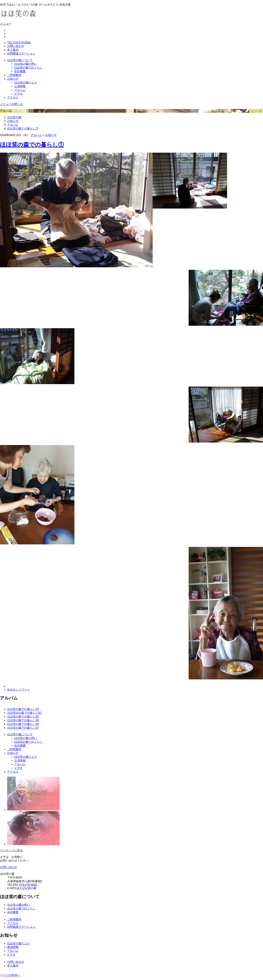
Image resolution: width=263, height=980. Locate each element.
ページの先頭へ (10, 975)
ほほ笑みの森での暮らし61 (24, 713)
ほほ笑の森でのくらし (28, 68)
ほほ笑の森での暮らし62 (23, 709)
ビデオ (19, 94)
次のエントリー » (18, 690)
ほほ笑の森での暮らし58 (23, 724)
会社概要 (20, 71)
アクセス (13, 98)
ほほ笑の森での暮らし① (23, 128)
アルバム (20, 90)
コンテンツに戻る (11, 850)
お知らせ (13, 79)
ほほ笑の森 (14, 117)
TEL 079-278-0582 (19, 43)
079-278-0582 (28, 885)
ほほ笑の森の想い (26, 64)
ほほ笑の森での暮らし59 (23, 720)
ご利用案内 (14, 75)
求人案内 (13, 50)
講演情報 (13, 947)
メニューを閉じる (11, 104)
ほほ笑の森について (20, 60)
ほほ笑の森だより (26, 83)
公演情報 (20, 86)
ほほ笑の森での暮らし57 (23, 728)
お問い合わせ (16, 46)
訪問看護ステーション (21, 54)
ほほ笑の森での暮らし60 (23, 717)
